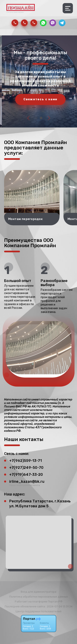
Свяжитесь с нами (43, 99)
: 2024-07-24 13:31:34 (59, 606)
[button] (36, 118)
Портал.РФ (55, 602)
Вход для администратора (38, 592)
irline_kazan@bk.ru (27, 482)
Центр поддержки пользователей (38, 611)
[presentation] (28, 118)
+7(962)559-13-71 (26, 461)
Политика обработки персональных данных (38, 597)
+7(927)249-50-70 (26, 468)
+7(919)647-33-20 (26, 475)
